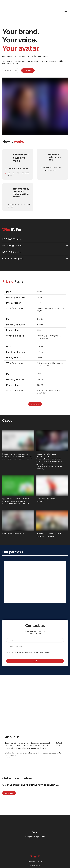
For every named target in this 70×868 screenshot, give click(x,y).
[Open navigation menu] (66, 12)
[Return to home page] (33, 12)
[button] (11, 70)
